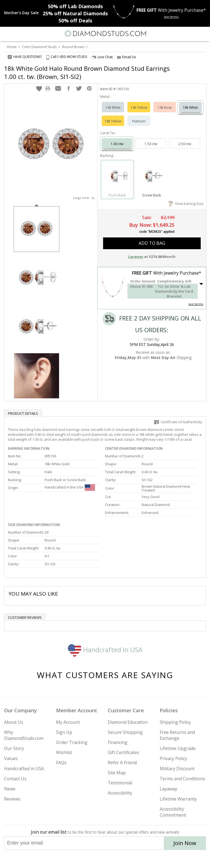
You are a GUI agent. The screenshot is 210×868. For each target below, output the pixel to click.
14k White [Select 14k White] (113, 108)
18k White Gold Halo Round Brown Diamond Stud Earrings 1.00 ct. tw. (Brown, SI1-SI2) (87, 72)
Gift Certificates (123, 752)
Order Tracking (72, 742)
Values (11, 758)
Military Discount (177, 769)
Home (12, 47)
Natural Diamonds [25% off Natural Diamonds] (75, 13)
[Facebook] (105, 859)
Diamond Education (128, 722)
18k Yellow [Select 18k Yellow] (113, 121)
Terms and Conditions (182, 779)
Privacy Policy (173, 758)
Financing (118, 742)
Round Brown (73, 47)
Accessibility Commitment (173, 812)
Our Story (14, 748)
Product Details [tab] (23, 413)
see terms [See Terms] (196, 304)
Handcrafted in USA (105, 650)
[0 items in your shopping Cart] (203, 34)
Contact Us (15, 779)
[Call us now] (192, 33)
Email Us (127, 57)
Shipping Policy (175, 722)
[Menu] (7, 34)
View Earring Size (186, 204)
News (10, 789)
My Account (68, 722)
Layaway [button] (136, 257)
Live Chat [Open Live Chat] (102, 57)
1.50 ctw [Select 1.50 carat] (151, 144)
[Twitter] (92, 859)
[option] (37, 229)
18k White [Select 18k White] (190, 108)
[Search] (17, 33)
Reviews (12, 799)
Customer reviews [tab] (25, 617)
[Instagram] (77, 859)
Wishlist (64, 752)
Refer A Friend (122, 763)
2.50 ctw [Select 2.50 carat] (185, 144)
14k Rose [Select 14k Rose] (165, 108)
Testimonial (120, 783)
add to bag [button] (152, 243)
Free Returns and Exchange (177, 735)
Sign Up (64, 732)
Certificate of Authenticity (178, 422)
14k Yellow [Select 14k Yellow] (139, 108)
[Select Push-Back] (117, 177)
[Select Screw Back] (152, 177)
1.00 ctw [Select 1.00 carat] (117, 144)
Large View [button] (84, 198)
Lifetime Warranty (178, 799)
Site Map (117, 773)
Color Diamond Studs (39, 47)
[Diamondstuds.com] (105, 34)
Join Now (185, 843)
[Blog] (132, 859)
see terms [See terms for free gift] (171, 17)
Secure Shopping (125, 732)
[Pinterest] (118, 859)
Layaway (168, 789)
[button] (39, 89)
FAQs (61, 763)
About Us (14, 722)
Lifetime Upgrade (178, 748)
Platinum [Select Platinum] (139, 121)
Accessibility (120, 793)
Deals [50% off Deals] (75, 20)
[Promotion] (21, 13)
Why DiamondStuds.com (24, 735)
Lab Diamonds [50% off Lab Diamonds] (75, 6)
